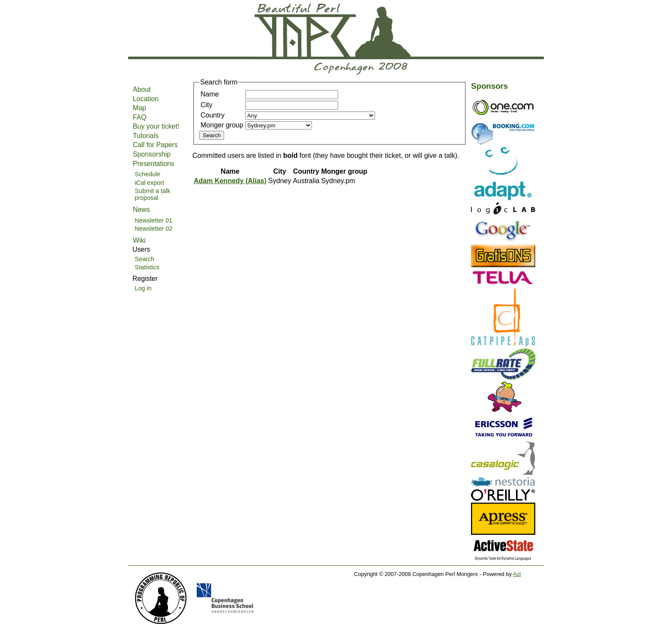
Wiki (139, 240)
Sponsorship (152, 154)
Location (146, 99)
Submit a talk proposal (152, 194)
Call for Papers (155, 145)
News (141, 210)
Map (139, 108)
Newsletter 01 (153, 220)
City (207, 105)
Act (517, 574)
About (142, 89)
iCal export (149, 183)
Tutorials (146, 136)
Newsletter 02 (153, 229)
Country (213, 115)
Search (144, 259)
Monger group (222, 125)
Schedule (147, 174)
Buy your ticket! (156, 126)
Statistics (147, 267)
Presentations (154, 164)
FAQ (140, 117)
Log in (143, 288)
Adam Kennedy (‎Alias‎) (230, 181)
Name (210, 94)
